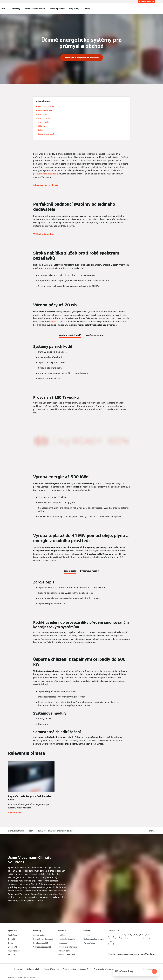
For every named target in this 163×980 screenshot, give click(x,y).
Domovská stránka (16, 831)
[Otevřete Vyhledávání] (154, 9)
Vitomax (54, 322)
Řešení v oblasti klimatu (35, 9)
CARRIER (32, 977)
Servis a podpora (57, 9)
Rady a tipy (74, 9)
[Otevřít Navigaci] (3, 9)
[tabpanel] (81, 363)
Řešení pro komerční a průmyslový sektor (55, 831)
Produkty (16, 9)
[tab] (70, 335)
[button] (151, 831)
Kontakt (87, 9)
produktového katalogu (45, 174)
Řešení (31, 831)
